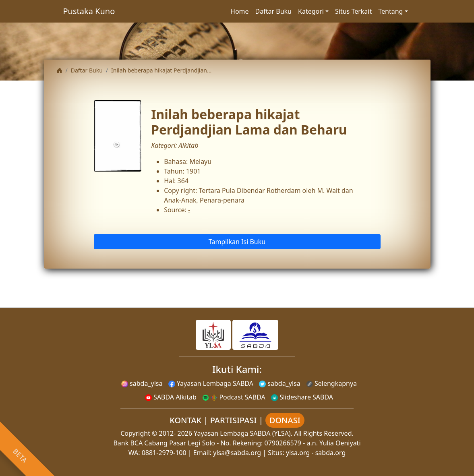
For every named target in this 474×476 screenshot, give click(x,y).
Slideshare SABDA (302, 397)
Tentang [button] (390, 11)
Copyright (135, 433)
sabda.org (331, 453)
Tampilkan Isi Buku (237, 242)
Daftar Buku (273, 11)
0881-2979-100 (164, 453)
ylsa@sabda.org (237, 453)
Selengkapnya (331, 383)
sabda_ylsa (142, 383)
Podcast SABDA (234, 397)
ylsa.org (298, 453)
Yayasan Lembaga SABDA (211, 383)
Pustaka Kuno (89, 11)
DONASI (285, 420)
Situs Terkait (353, 11)
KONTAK (185, 420)
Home (240, 11)
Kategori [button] (311, 11)
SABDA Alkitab (171, 397)
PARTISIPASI (234, 420)
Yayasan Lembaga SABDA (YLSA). (243, 433)
